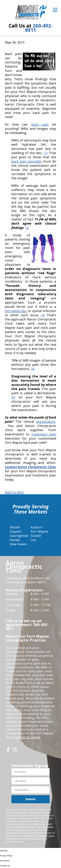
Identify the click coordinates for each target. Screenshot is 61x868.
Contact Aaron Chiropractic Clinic (30, 467)
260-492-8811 (39, 28)
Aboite (15, 527)
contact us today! (27, 737)
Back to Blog (14, 492)
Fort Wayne (39, 531)
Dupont (16, 531)
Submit (30, 799)
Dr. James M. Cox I (44, 836)
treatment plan (44, 434)
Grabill (36, 536)
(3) (43, 315)
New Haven (18, 544)
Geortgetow (19, 536)
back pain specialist (27, 161)
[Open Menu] (55, 10)
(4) (33, 369)
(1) (46, 153)
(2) (27, 228)
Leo (33, 540)
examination (46, 422)
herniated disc (16, 311)
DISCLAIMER (20, 830)
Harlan (15, 540)
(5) (13, 397)
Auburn (37, 527)
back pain (40, 124)
